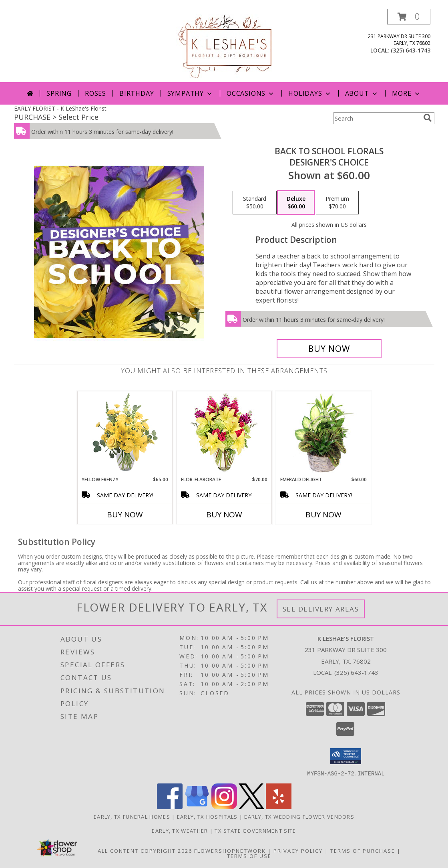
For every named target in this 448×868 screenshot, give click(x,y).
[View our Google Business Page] (197, 806)
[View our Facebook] (170, 806)
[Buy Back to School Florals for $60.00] (329, 349)
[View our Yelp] (279, 806)
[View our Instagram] (224, 806)
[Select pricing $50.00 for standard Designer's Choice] (255, 203)
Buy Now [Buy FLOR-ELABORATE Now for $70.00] (224, 515)
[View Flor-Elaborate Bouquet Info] (224, 434)
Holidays (310, 93)
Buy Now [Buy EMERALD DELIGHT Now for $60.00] (323, 515)
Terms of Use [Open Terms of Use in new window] (249, 856)
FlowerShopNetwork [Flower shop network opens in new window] (230, 850)
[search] (428, 118)
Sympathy (190, 93)
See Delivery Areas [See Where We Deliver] (321, 609)
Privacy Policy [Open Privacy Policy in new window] (298, 850)
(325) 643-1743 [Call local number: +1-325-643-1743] (411, 50)
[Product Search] (377, 118)
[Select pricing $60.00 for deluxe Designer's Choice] (296, 203)
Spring (59, 93)
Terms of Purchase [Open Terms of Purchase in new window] (363, 850)
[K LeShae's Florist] (224, 45)
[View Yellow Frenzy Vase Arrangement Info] (125, 434)
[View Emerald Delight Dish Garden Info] (323, 434)
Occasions (251, 93)
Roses (95, 93)
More (407, 93)
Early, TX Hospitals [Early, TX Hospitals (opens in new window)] (207, 816)
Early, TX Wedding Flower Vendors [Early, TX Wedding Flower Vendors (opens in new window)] (299, 816)
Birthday (137, 93)
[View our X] (251, 806)
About (362, 93)
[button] (409, 17)
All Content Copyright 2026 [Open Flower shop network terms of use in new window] (145, 850)
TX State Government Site (255, 830)
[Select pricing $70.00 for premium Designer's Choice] (337, 203)
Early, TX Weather (180, 830)
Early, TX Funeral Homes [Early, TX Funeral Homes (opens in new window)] (132, 816)
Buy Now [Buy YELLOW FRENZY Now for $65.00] (125, 515)
